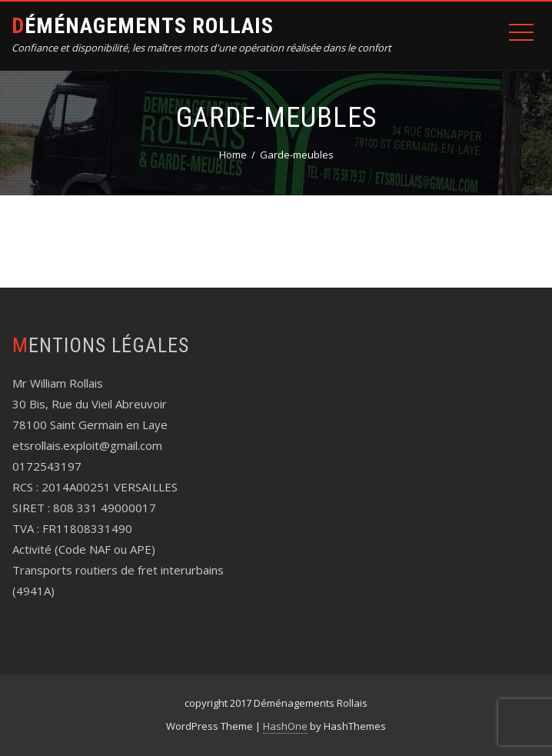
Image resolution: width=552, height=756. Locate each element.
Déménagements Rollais (143, 26)
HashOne (285, 726)
